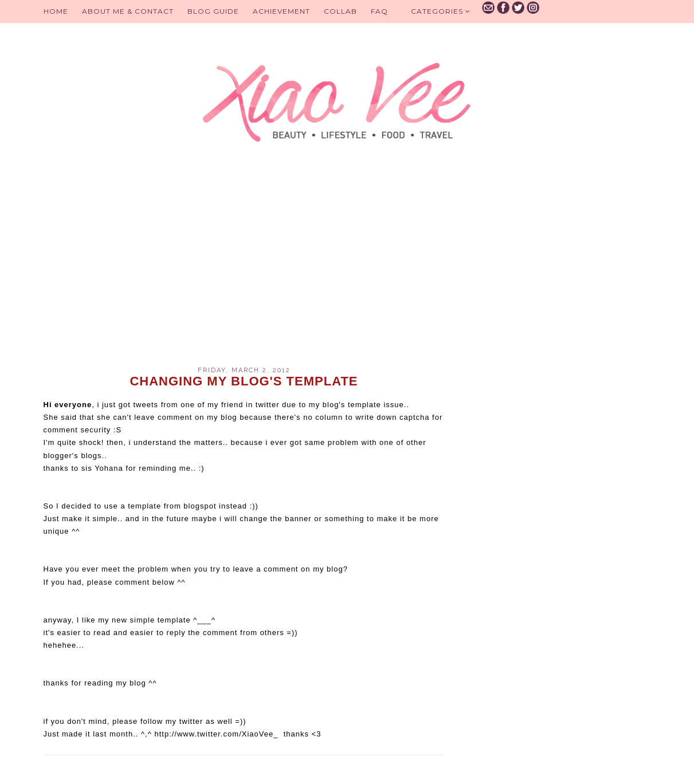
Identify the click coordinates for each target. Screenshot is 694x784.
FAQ (379, 11)
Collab (340, 11)
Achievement (281, 11)
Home (56, 11)
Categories (441, 11)
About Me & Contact (128, 11)
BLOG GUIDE (213, 11)
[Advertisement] (244, 269)
